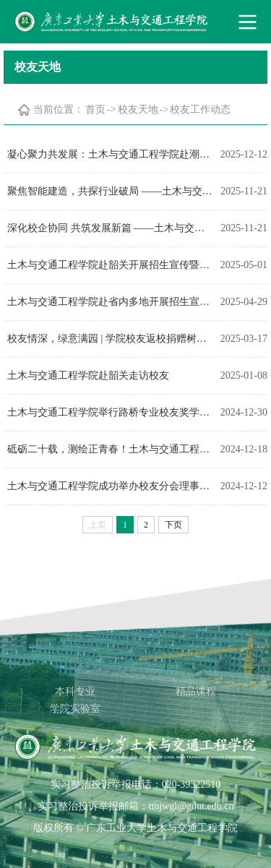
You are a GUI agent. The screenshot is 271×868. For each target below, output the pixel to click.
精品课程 (196, 691)
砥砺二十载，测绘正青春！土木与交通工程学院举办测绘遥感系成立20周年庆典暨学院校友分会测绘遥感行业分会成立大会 (110, 449)
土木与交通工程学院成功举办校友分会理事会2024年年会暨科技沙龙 (110, 486)
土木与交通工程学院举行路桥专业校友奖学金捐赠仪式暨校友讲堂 (110, 412)
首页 (95, 109)
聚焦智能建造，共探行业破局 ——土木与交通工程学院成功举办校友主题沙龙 (110, 191)
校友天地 (138, 109)
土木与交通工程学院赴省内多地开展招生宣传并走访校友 (110, 302)
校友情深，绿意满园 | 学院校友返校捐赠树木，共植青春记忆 (110, 339)
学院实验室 (75, 709)
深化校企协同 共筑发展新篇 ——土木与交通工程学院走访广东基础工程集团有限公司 (110, 228)
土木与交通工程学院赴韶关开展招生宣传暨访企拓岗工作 (110, 265)
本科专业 (75, 691)
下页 (173, 525)
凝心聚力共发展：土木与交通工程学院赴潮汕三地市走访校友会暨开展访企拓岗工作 (110, 154)
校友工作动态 (200, 109)
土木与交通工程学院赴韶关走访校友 (88, 375)
